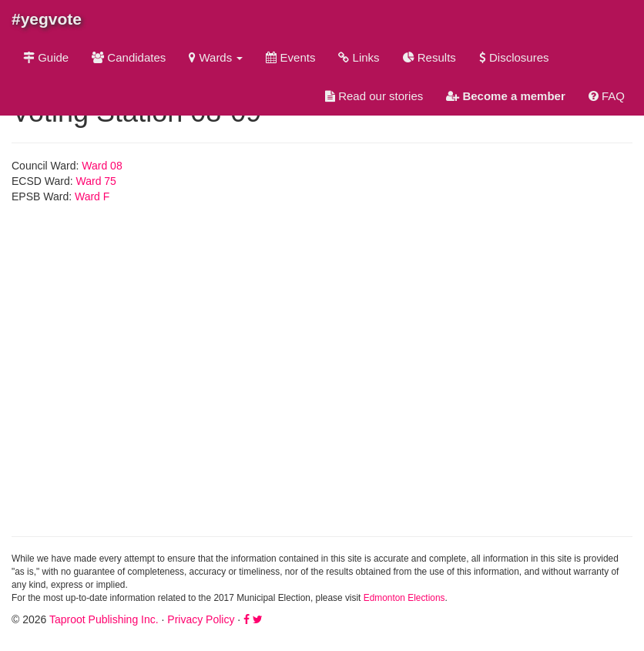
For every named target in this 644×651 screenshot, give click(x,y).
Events (290, 57)
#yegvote (47, 19)
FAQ (607, 96)
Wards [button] (216, 57)
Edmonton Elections (404, 598)
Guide (46, 57)
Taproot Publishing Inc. (104, 619)
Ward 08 (102, 166)
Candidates (129, 57)
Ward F (92, 196)
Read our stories (374, 96)
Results (429, 57)
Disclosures (514, 57)
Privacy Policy (201, 619)
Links (359, 57)
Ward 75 (96, 181)
